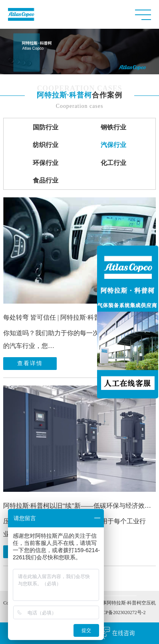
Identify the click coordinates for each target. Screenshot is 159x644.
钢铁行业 (113, 127)
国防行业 (46, 127)
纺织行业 (46, 145)
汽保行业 (113, 145)
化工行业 (113, 163)
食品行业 (46, 180)
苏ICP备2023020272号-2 (121, 614)
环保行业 (46, 163)
